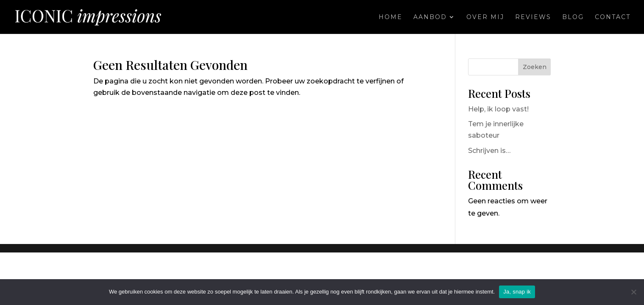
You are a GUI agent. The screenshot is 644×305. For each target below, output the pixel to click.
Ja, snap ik (517, 292)
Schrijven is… (489, 151)
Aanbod (430, 17)
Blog (573, 17)
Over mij (485, 17)
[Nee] (633, 292)
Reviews (533, 17)
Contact (613, 17)
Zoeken (535, 67)
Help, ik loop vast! (498, 109)
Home (390, 17)
